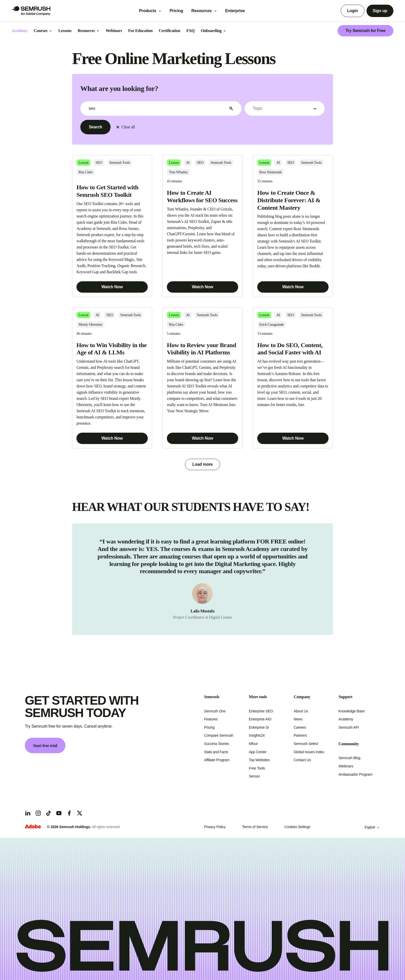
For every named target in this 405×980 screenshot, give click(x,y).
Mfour (253, 744)
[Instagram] (38, 813)
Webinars (346, 766)
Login (353, 11)
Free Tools (257, 768)
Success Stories (216, 744)
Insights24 (257, 735)
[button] (285, 108)
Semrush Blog (350, 758)
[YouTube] (59, 813)
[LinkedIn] (28, 813)
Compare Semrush (219, 735)
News (298, 719)
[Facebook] (69, 813)
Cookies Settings (297, 827)
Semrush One (215, 711)
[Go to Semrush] (31, 11)
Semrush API (349, 727)
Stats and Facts (216, 752)
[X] (80, 813)
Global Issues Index (309, 752)
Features (211, 719)
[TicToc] (49, 813)
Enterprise (239, 11)
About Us (301, 711)
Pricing (176, 11)
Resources (202, 11)
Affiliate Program (217, 760)
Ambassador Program (356, 774)
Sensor (255, 776)
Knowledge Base (352, 711)
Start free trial (45, 746)
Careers (300, 727)
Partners (300, 735)
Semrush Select (306, 744)
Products (148, 11)
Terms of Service (255, 827)
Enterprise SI (259, 727)
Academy (346, 719)
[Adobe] (33, 827)
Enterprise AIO (260, 719)
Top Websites (259, 760)
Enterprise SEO (261, 711)
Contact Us (302, 760)
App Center (258, 752)
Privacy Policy (215, 827)
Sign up (380, 11)
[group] (202, 579)
